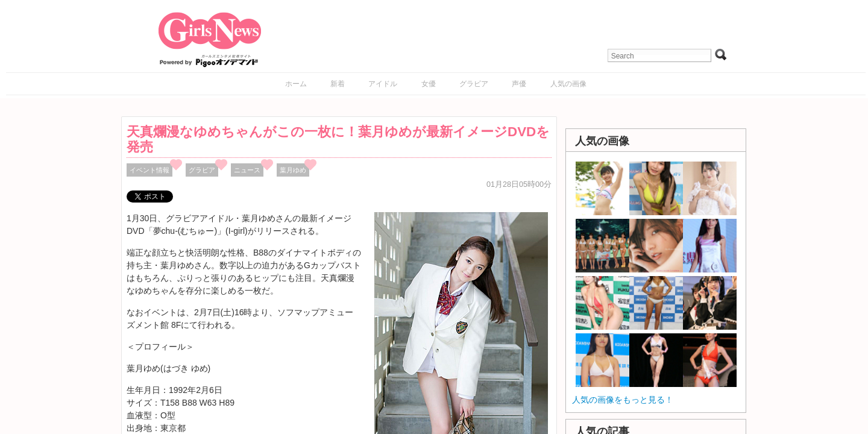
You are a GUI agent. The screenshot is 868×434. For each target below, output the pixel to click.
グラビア (474, 84)
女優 (429, 84)
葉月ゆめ (293, 170)
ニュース (247, 170)
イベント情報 (149, 170)
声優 (519, 84)
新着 (338, 84)
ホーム (296, 84)
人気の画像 (568, 84)
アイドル (383, 84)
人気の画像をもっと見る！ (623, 400)
